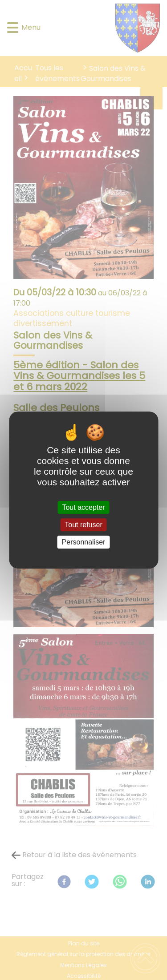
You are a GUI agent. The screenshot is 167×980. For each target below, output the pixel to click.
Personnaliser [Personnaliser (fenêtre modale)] (84, 542)
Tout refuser (83, 525)
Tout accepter (83, 507)
